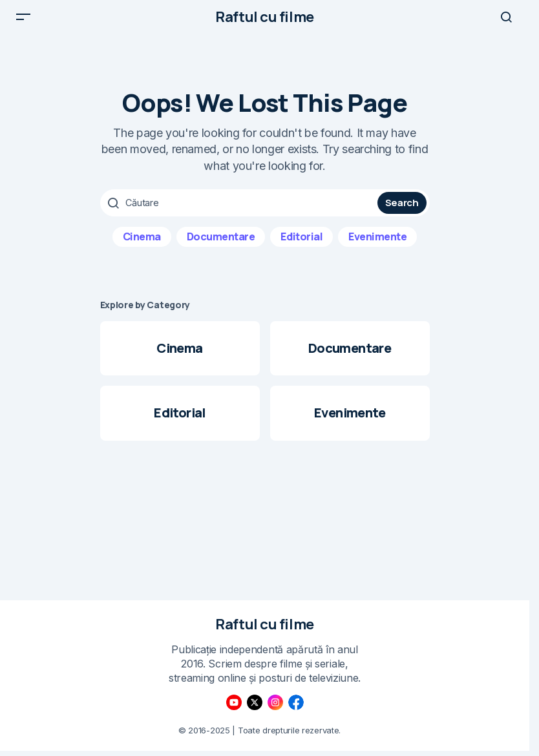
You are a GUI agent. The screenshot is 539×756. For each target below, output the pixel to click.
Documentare (221, 246)
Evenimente (377, 246)
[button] (23, 22)
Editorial (301, 246)
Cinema (142, 246)
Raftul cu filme (264, 22)
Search (402, 213)
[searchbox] (241, 213)
